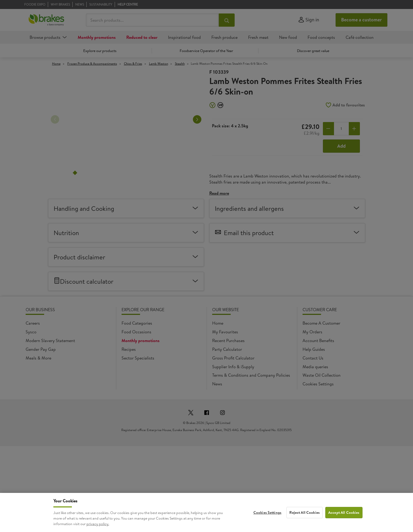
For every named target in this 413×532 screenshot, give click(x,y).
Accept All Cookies (344, 522)
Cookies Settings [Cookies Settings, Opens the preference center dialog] (267, 522)
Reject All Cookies (305, 522)
